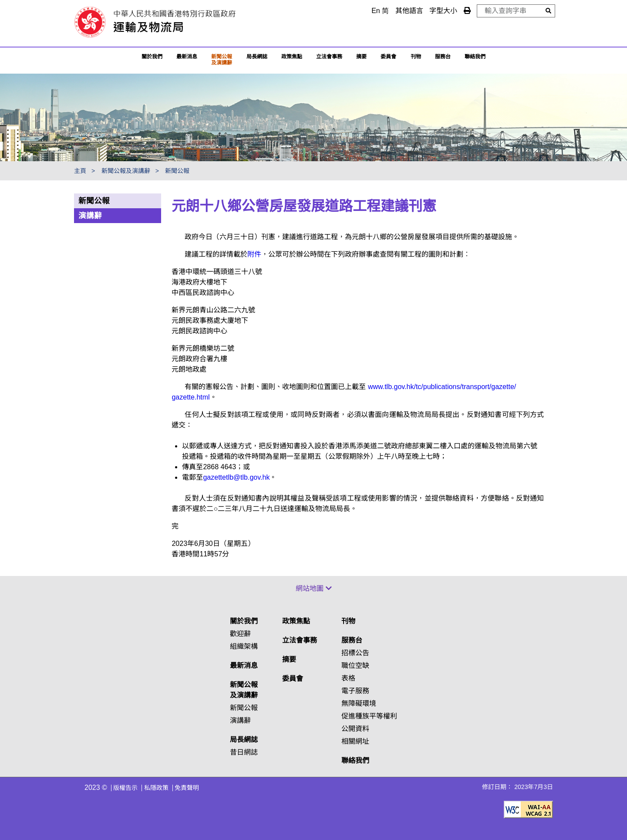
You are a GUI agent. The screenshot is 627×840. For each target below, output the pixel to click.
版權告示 (125, 788)
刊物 (416, 57)
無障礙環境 (359, 703)
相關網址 (355, 741)
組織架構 (244, 646)
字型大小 (443, 11)
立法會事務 (329, 57)
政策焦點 (292, 57)
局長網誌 (244, 740)
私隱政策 (156, 788)
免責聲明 (187, 788)
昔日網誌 (244, 752)
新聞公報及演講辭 (222, 60)
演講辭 (90, 216)
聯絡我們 (355, 760)
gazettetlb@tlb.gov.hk (236, 477)
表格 (348, 678)
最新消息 (187, 57)
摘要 (361, 57)
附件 (254, 254)
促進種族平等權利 (369, 716)
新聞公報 (177, 171)
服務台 (443, 57)
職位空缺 (355, 666)
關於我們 (152, 57)
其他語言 (409, 11)
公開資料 (355, 729)
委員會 (388, 57)
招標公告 (355, 653)
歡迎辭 (240, 634)
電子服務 (355, 691)
